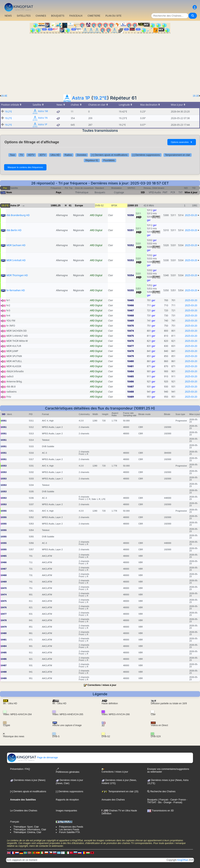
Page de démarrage (33, 758)
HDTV (31, 155)
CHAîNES (41, 16)
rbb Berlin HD (14, 230)
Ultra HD (55, 155)
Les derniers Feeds (69, 830)
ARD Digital (96, 215)
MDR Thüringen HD (17, 275)
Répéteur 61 (92, 160)
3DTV (42, 155)
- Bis (159, 802)
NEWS (8, 16)
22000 (131, 206)
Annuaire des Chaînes (113, 800)
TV (21, 155)
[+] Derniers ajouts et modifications (109, 155)
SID (143, 192)
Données (82, 155)
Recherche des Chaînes (161, 791)
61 (70, 206)
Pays (59, 192)
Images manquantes (67, 811)
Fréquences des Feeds (71, 827)
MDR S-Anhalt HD (16, 260)
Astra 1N (43, 118)
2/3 (136, 206)
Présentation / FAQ (20, 769)
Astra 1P (81, 98)
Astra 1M (43, 111)
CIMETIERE (94, 16)
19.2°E (100, 98)
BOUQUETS (58, 16)
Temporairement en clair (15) (120, 791)
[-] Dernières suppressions (146, 155)
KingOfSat (183, 860)
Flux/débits (109, 160)
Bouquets (152, 800)
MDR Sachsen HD (16, 245)
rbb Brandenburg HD (18, 215)
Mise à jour (191, 192)
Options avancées (182, 142)
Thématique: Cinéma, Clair (27, 832)
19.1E (196, 96)
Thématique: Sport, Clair (26, 827)
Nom (9, 192)
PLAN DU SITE (113, 16)
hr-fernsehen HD (16, 290)
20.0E (4, 96)
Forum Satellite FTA (70, 832)
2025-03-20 (191, 215)
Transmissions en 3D (160, 811)
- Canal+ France (177, 800)
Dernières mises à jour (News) (28, 780)
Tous (12, 155)
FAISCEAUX (76, 16)
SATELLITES (24, 16)
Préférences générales (68, 771)
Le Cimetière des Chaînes (24, 811)
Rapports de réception (67, 800)
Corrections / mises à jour (102, 685)
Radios (68, 155)
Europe (79, 206)
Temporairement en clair (178, 155)
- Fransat (176, 802)
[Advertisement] (100, 63)
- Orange (167, 802)
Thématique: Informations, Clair (30, 830)
